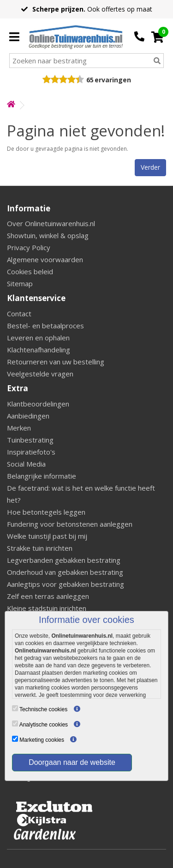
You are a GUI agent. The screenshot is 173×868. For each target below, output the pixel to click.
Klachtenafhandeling (39, 350)
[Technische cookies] (15, 708)
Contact (19, 314)
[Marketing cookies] (15, 739)
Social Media (26, 464)
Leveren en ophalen (38, 338)
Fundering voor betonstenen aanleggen (70, 524)
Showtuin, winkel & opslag (48, 235)
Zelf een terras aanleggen (48, 596)
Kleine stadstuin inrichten (47, 608)
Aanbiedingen (28, 416)
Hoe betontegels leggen (46, 512)
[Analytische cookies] (15, 723)
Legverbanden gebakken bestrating (64, 560)
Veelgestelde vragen (40, 374)
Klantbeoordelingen (38, 404)
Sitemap (20, 283)
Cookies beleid (30, 271)
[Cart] (158, 37)
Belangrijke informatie (42, 476)
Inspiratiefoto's (31, 452)
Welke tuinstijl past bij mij (47, 536)
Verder (150, 167)
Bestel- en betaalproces (45, 326)
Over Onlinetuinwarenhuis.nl (51, 223)
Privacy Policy (29, 247)
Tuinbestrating (30, 440)
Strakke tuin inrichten (40, 548)
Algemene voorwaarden (45, 259)
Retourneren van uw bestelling (56, 362)
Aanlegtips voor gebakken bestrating (66, 584)
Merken (19, 428)
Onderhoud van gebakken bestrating (65, 572)
